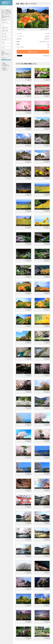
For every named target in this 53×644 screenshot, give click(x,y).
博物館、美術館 (5, 31)
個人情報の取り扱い (6, 66)
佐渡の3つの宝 (5, 22)
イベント (4, 45)
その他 (3, 48)
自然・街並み (4, 36)
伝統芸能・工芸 (5, 28)
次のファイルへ (44, 30)
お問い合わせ (5, 64)
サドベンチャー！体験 (4, 60)
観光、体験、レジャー (6, 39)
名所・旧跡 (4, 34)
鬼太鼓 (10, 60)
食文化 (3, 42)
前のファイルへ (22, 30)
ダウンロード (33, 52)
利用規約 (4, 63)
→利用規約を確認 (46, 56)
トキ (3, 25)
